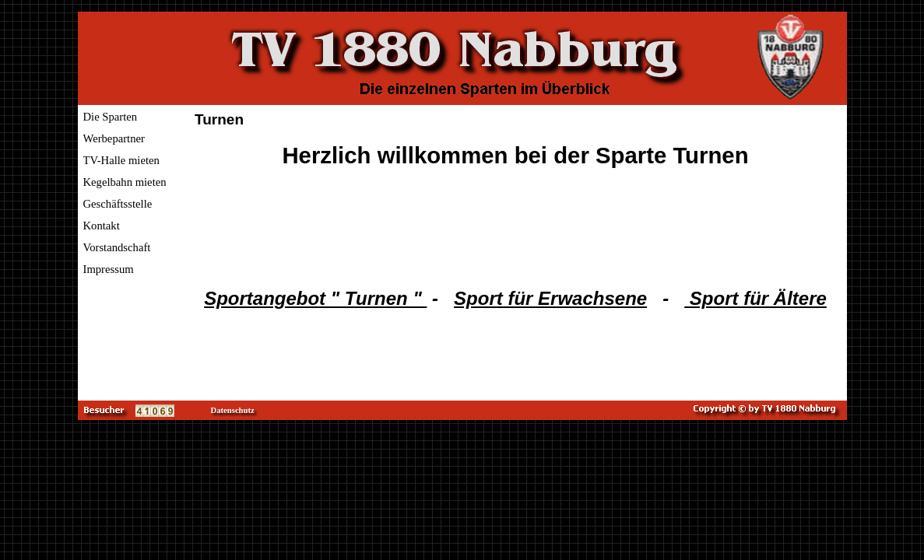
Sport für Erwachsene (550, 298)
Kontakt (102, 226)
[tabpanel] (515, 226)
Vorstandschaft (117, 247)
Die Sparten (111, 117)
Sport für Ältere (755, 298)
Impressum (109, 269)
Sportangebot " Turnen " (315, 298)
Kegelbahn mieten (125, 182)
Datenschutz (233, 410)
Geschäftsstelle (118, 204)
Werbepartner (114, 138)
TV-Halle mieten (121, 160)
